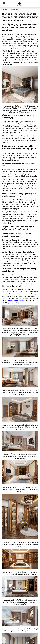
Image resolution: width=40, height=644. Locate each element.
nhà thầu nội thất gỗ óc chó (18, 282)
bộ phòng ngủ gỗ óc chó (17, 301)
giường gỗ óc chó (28, 186)
